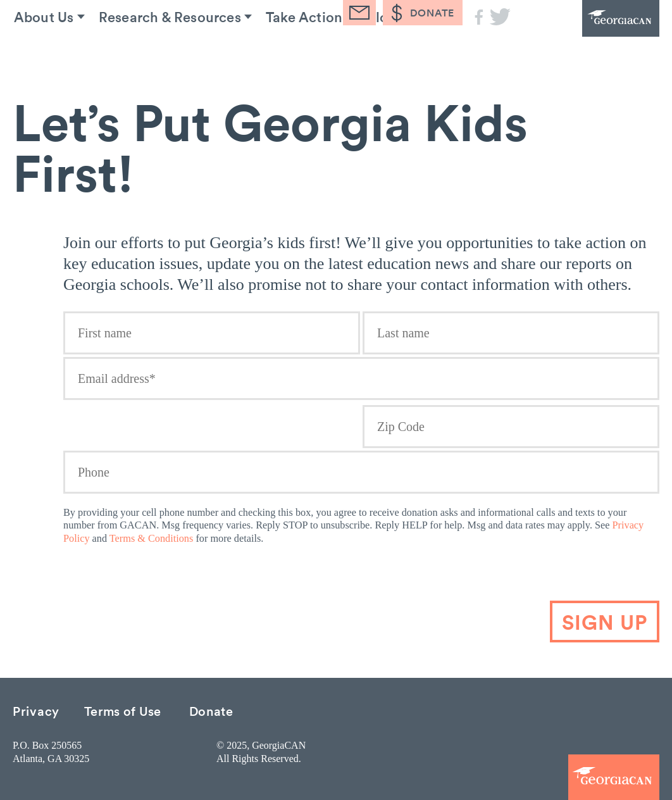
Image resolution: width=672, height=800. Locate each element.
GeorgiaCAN (590, 35)
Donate (211, 710)
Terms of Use (123, 710)
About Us (38, 50)
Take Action (301, 50)
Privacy (36, 710)
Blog (380, 50)
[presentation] (565, 575)
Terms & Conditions (151, 539)
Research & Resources (165, 50)
